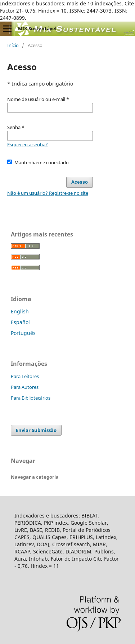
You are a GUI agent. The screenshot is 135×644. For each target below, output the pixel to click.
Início (13, 45)
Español (20, 322)
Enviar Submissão (36, 430)
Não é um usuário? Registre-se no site (48, 193)
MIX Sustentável (37, 28)
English (20, 311)
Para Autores (25, 387)
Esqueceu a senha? (28, 144)
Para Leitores (25, 376)
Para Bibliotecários (31, 398)
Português (23, 333)
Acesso (80, 182)
